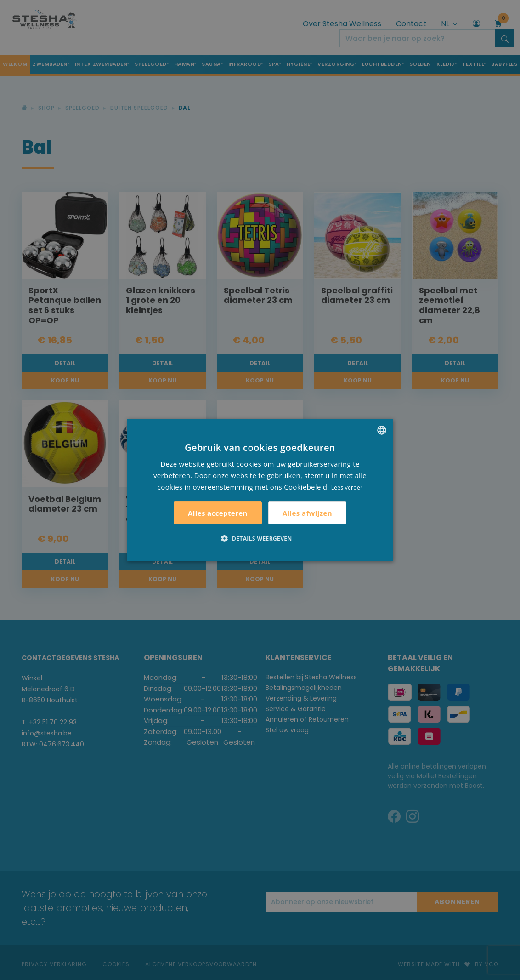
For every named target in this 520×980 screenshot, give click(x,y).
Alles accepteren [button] (218, 513)
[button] (260, 538)
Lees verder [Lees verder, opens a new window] (347, 487)
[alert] (260, 490)
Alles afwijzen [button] (307, 513)
